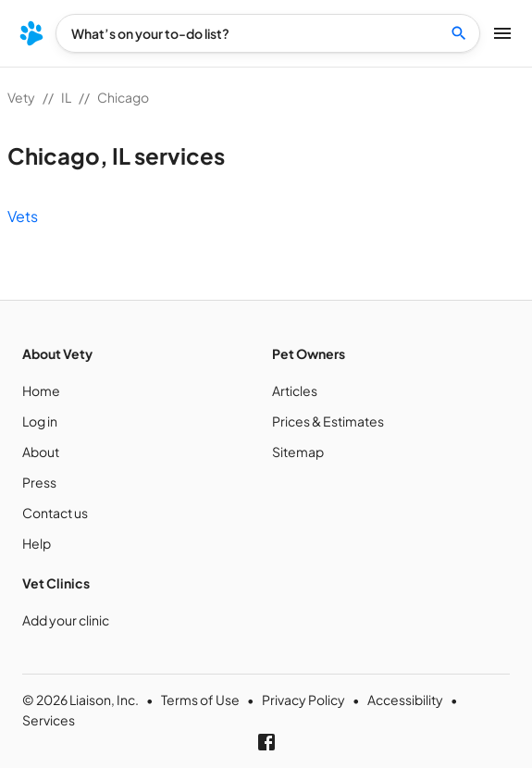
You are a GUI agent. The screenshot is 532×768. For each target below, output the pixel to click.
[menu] (31, 33)
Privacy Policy (303, 700)
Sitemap (298, 452)
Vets (23, 216)
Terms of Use (200, 700)
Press (39, 482)
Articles (295, 390)
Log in (40, 421)
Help (37, 543)
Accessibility (405, 700)
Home (41, 390)
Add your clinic (66, 620)
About (41, 452)
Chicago (123, 97)
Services (49, 720)
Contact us (55, 513)
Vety (21, 97)
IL (66, 97)
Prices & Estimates (328, 421)
